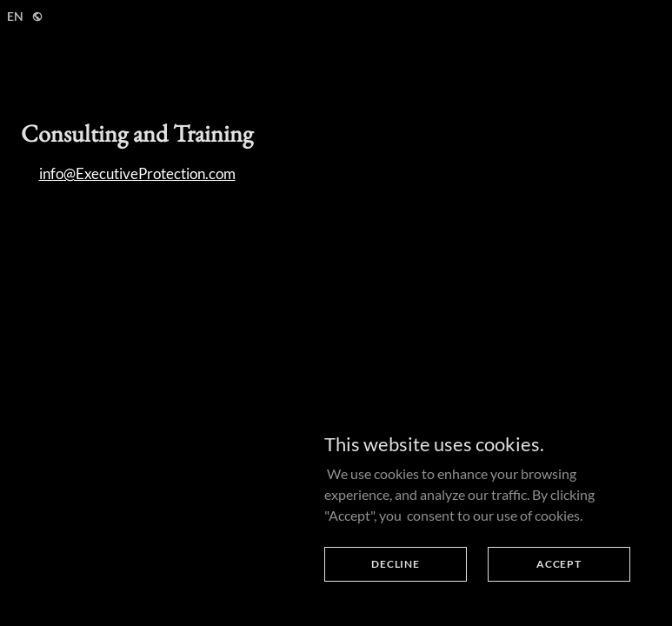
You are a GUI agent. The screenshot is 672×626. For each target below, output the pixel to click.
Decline (395, 564)
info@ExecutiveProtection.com (137, 173)
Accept (559, 564)
